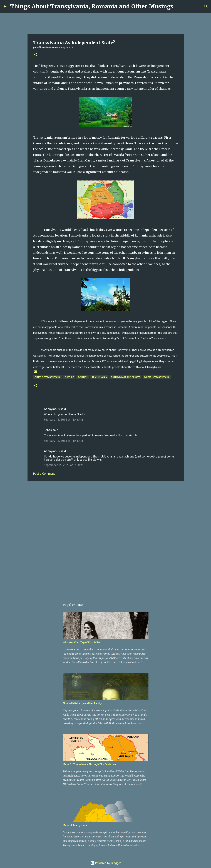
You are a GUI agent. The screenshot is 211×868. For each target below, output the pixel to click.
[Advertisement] (106, 511)
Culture (69, 377)
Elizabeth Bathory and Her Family (82, 703)
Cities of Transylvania (48, 377)
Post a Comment (44, 474)
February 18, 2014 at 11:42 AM (63, 420)
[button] (35, 55)
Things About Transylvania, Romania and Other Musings (92, 6)
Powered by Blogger (106, 863)
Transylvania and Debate (126, 377)
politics (83, 377)
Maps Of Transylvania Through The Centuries (89, 764)
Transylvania (99, 377)
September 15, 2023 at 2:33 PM (64, 465)
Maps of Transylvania (75, 825)
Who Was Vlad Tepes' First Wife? (82, 642)
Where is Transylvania (157, 377)
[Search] (206, 6)
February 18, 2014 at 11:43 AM (63, 441)
